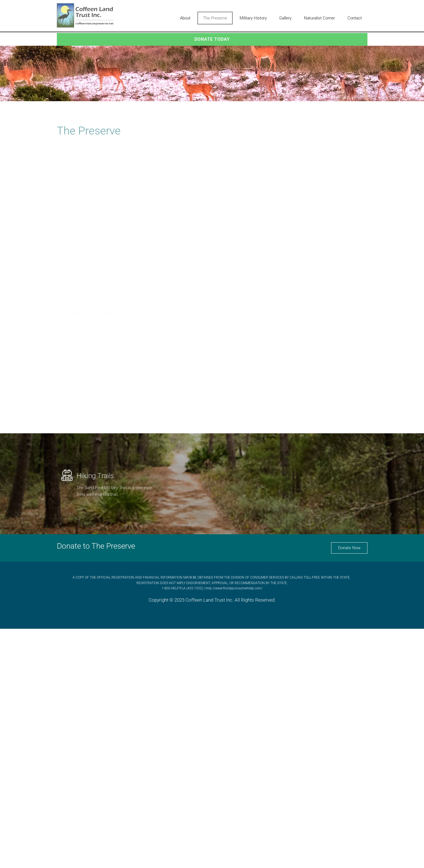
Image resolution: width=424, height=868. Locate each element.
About (185, 16)
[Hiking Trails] (59, 473)
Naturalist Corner (319, 16)
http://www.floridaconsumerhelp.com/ (234, 588)
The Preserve (215, 16)
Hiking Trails (93, 474)
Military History (253, 16)
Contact (355, 16)
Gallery (285, 16)
